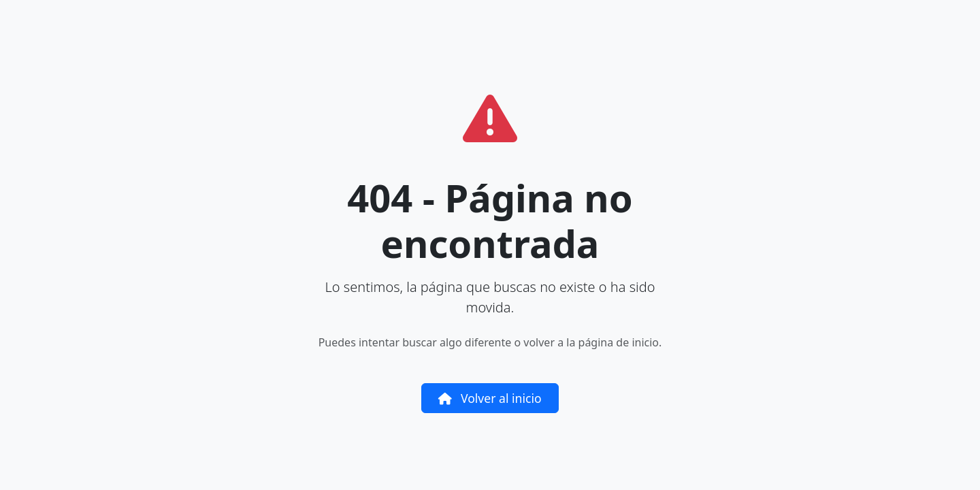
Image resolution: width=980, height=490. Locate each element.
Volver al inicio (490, 398)
